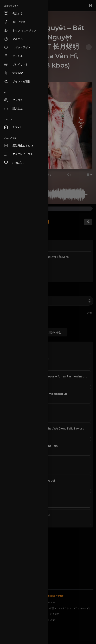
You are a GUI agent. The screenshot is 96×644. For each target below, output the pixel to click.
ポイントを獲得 (17, 81)
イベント (13, 127)
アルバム (13, 39)
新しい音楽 (15, 22)
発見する (13, 13)
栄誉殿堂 (13, 73)
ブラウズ (13, 100)
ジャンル (13, 56)
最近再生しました (19, 146)
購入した (13, 109)
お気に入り (14, 163)
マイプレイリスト (19, 154)
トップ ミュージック (20, 30)
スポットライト (17, 47)
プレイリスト (16, 64)
